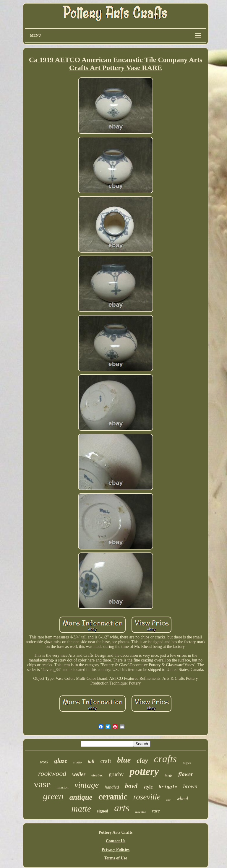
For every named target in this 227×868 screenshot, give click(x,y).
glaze (61, 761)
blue (124, 760)
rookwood (52, 773)
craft (106, 761)
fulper (187, 763)
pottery (144, 772)
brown (190, 786)
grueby (116, 774)
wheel (182, 798)
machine (141, 812)
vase (42, 784)
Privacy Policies (116, 850)
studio (77, 762)
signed (103, 811)
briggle (168, 787)
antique (81, 797)
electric (97, 775)
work (44, 762)
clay (142, 761)
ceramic (113, 797)
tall (91, 761)
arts (122, 808)
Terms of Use (116, 858)
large (168, 775)
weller (79, 774)
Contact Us (116, 841)
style (148, 787)
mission (62, 787)
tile (168, 800)
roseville (147, 797)
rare (156, 811)
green (53, 796)
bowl (131, 786)
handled (112, 787)
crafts (165, 759)
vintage (87, 785)
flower (186, 774)
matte (81, 808)
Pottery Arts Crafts (115, 832)
